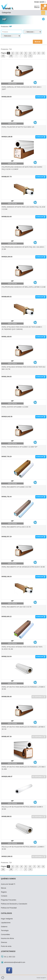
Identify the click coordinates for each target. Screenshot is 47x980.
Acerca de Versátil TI (8, 884)
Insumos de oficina (7, 938)
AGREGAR (40, 97)
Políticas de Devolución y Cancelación (14, 904)
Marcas (4, 888)
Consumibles (5, 935)
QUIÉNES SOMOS (8, 879)
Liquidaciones (6, 923)
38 (11, 56)
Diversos (4, 942)
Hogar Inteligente (7, 919)
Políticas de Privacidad (9, 908)
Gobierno (4, 927)
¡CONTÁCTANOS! (8, 951)
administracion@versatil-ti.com (15, 962)
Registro (4, 892)
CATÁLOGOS (7, 913)
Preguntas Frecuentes (9, 900)
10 (3, 56)
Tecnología (5, 931)
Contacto (4, 896)
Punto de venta (6, 946)
